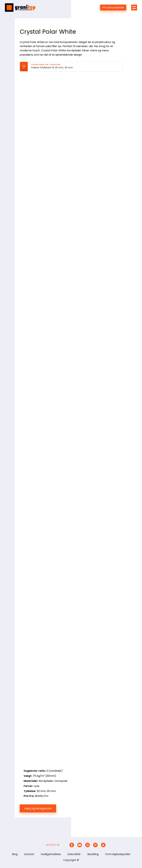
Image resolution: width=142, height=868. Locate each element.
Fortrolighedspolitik (118, 854)
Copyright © (71, 860)
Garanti (29, 854)
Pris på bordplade (113, 7)
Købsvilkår (74, 854)
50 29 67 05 (53, 845)
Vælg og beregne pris (38, 808)
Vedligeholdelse (51, 854)
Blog (15, 854)
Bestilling (93, 854)
